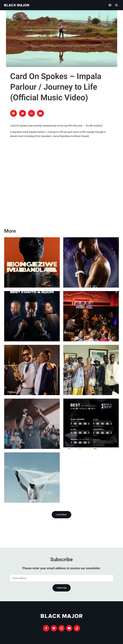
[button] (117, 5)
